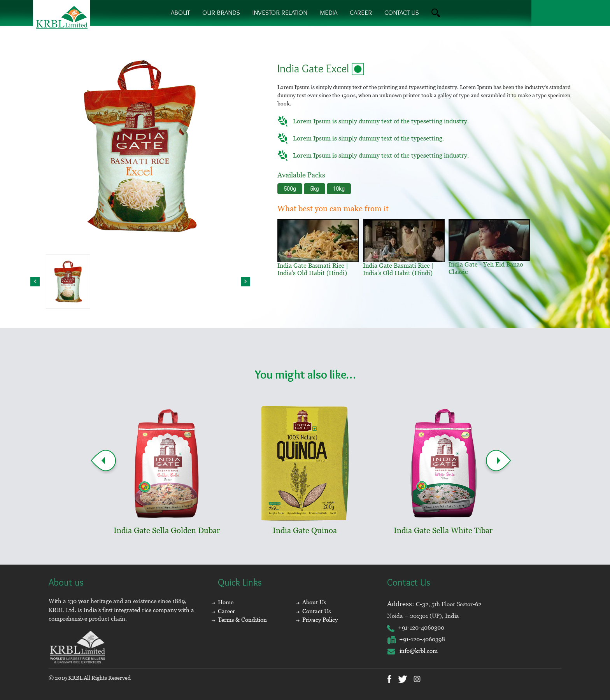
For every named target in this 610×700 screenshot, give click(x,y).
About (180, 12)
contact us (402, 12)
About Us (314, 602)
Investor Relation (280, 12)
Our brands (221, 12)
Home (226, 602)
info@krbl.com (412, 651)
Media (329, 12)
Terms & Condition (242, 620)
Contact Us (316, 611)
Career (361, 12)
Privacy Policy (320, 620)
